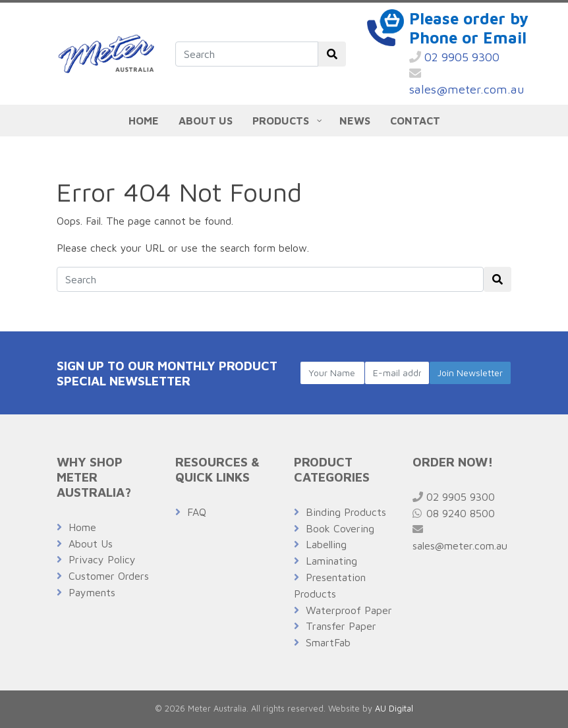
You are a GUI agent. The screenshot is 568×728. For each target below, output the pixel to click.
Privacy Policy (102, 559)
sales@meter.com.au (467, 82)
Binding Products (346, 512)
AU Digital (394, 709)
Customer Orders (109, 576)
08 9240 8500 (454, 513)
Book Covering (340, 528)
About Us (91, 544)
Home (82, 527)
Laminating (331, 561)
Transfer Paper (341, 626)
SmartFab (328, 642)
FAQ (197, 512)
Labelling (326, 544)
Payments (92, 592)
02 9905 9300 (454, 57)
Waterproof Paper (349, 610)
